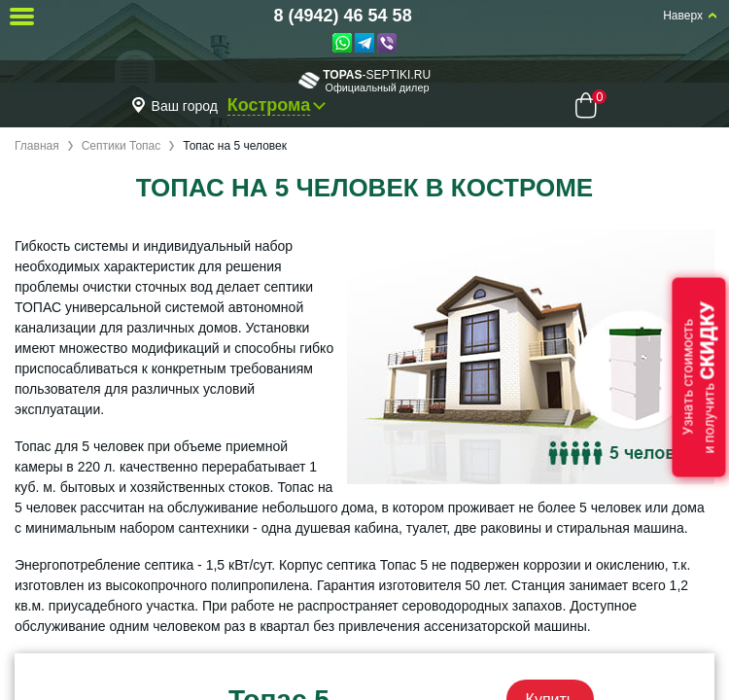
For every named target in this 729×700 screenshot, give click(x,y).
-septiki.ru (364, 80)
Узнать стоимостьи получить (699, 378)
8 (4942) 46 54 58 (343, 16)
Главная (37, 146)
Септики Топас (121, 146)
